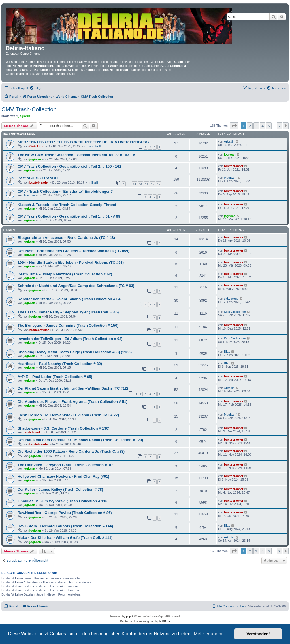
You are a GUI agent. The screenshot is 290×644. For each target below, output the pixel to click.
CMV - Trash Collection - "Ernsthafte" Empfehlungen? (65, 191)
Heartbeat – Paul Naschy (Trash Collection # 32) (60, 364)
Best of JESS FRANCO (38, 178)
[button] (234, 126)
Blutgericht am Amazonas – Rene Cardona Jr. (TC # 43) (66, 238)
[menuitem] (35, 88)
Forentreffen (96, 146)
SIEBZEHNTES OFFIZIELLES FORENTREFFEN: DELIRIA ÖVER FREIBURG (83, 142)
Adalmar (29, 195)
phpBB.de (164, 621)
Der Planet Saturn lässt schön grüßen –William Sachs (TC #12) (73, 388)
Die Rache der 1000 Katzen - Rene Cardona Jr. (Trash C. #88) (71, 451)
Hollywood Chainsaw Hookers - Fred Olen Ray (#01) (63, 476)
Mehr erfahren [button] (208, 634)
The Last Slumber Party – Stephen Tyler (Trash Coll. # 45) (68, 312)
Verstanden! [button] (258, 634)
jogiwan (24, 116)
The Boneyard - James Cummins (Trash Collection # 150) (68, 325)
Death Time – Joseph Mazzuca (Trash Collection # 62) (65, 274)
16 (159, 184)
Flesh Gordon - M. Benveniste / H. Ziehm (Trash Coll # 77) (68, 415)
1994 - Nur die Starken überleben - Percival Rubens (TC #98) (71, 263)
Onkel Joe (37, 146)
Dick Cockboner (235, 312)
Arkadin (229, 141)
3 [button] (256, 126)
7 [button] (279, 126)
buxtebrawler (234, 166)
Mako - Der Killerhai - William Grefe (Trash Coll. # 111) (65, 538)
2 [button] (250, 126)
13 (140, 184)
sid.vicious (231, 299)
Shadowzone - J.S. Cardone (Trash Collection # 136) (64, 428)
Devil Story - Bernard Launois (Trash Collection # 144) (65, 526)
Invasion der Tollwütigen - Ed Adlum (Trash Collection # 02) (70, 339)
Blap (227, 352)
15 (152, 184)
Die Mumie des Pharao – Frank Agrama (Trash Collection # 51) (72, 402)
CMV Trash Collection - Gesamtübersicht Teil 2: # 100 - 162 (69, 166)
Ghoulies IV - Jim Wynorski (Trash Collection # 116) (63, 501)
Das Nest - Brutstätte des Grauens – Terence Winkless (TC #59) (73, 251)
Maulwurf (230, 178)
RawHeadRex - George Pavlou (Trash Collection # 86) (65, 513)
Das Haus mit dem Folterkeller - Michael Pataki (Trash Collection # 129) (80, 440)
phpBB (130, 616)
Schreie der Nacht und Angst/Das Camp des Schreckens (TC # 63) (76, 286)
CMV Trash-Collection (29, 109)
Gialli (95, 182)
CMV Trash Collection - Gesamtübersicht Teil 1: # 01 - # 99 (69, 216)
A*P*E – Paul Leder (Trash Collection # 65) (55, 377)
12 (134, 184)
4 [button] (262, 126)
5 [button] (269, 126)
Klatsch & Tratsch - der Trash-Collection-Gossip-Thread (67, 205)
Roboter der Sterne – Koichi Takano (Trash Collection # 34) (70, 299)
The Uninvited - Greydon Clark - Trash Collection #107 (65, 465)
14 (146, 184)
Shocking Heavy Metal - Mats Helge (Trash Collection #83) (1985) (75, 352)
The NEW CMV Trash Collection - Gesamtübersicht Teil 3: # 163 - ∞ (76, 155)
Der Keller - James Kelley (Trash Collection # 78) (60, 489)
